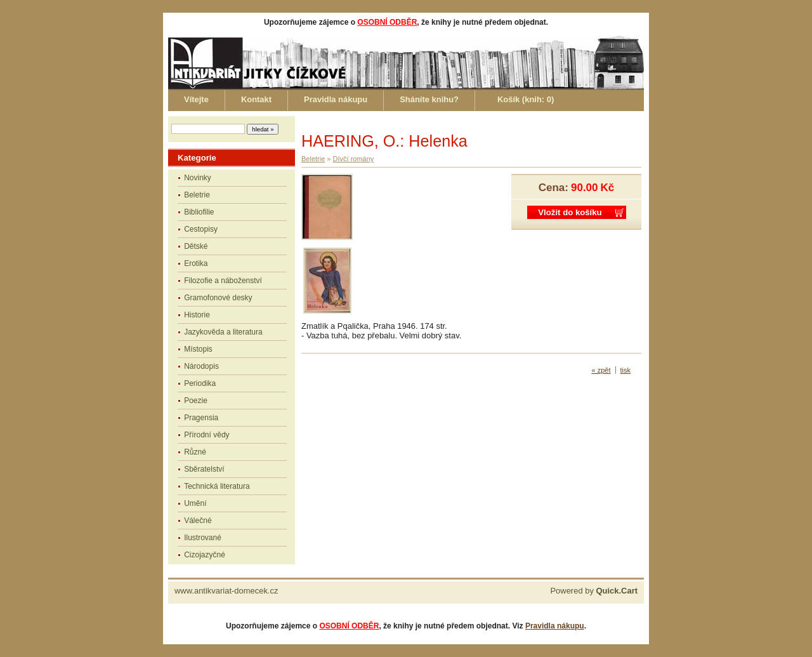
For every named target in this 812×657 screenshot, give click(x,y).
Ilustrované (203, 538)
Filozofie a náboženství (223, 281)
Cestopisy (201, 229)
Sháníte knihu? (429, 99)
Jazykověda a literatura (223, 332)
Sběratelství (204, 469)
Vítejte (196, 99)
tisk (626, 370)
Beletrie (197, 195)
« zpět (601, 370)
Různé (195, 452)
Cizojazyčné (205, 555)
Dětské (196, 246)
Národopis (201, 366)
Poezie (196, 401)
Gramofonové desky (218, 298)
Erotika (196, 263)
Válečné (198, 521)
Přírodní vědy (206, 435)
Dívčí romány (354, 159)
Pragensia (201, 418)
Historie (197, 315)
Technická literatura (217, 486)
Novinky (198, 178)
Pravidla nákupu (336, 99)
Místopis (198, 349)
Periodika (200, 383)
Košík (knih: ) (526, 99)
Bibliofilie (199, 212)
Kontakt (256, 99)
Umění (195, 503)
